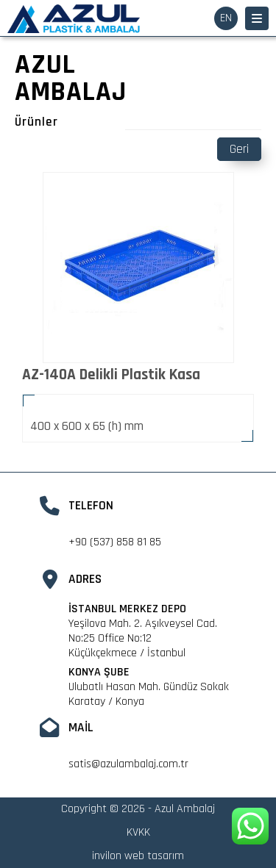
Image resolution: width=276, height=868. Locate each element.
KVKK (138, 832)
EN (226, 18)
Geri (239, 149)
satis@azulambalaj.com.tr (128, 764)
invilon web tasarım (138, 856)
